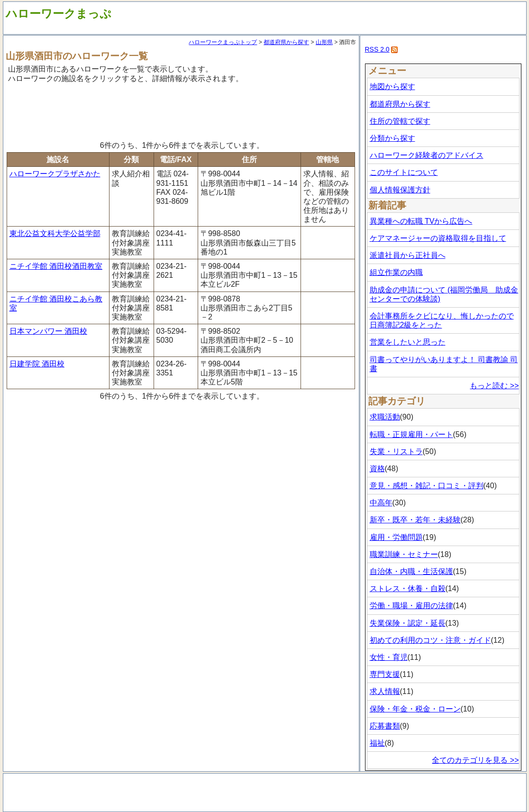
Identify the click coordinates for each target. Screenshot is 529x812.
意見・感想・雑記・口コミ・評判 (427, 486)
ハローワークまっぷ (59, 14)
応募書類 (385, 726)
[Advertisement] (181, 110)
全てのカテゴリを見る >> (475, 760)
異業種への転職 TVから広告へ (421, 221)
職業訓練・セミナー (404, 554)
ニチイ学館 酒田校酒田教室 (56, 266)
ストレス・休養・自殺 (408, 588)
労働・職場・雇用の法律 (411, 606)
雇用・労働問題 (396, 537)
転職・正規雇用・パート (411, 434)
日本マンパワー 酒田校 (48, 331)
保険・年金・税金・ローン (415, 709)
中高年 (381, 503)
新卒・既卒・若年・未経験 (415, 520)
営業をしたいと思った (408, 342)
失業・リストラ (396, 452)
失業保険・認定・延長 (408, 623)
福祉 (377, 743)
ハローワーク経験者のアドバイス (427, 155)
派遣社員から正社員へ (408, 255)
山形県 (324, 42)
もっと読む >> (494, 386)
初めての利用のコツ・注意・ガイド (430, 640)
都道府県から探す (286, 42)
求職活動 (385, 417)
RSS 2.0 (377, 49)
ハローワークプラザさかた (55, 174)
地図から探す (392, 87)
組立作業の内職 (396, 272)
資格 (377, 469)
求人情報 (385, 691)
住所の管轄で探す (400, 121)
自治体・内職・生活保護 (411, 571)
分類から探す (392, 138)
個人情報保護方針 (400, 190)
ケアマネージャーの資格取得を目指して (438, 238)
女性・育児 (389, 657)
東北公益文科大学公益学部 (55, 233)
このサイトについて (404, 172)
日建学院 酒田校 (37, 364)
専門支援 (385, 674)
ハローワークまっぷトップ (223, 42)
